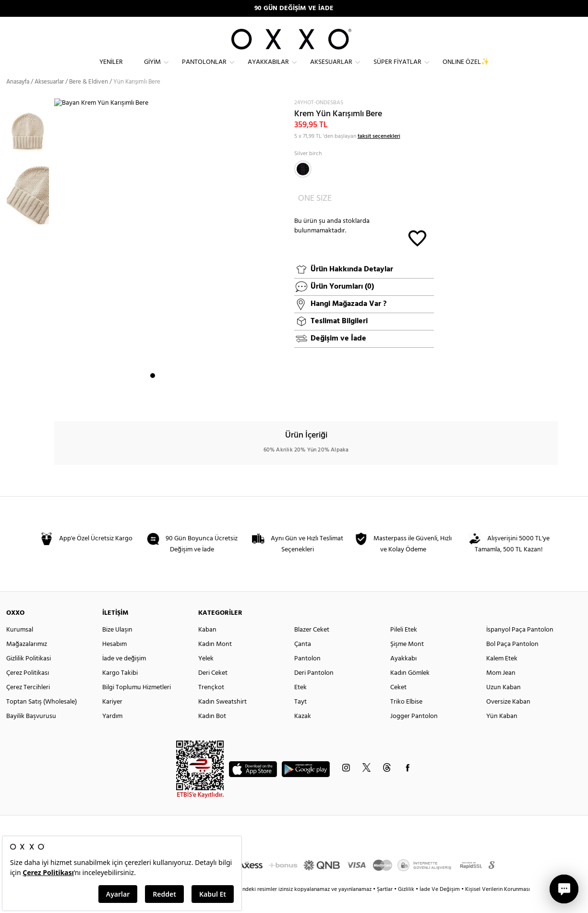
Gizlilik (407, 906)
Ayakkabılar (268, 70)
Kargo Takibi (120, 689)
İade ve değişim (124, 675)
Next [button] (59, 265)
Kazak (303, 733)
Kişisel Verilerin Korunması (498, 906)
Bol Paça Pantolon (512, 661)
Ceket (398, 704)
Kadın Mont (215, 661)
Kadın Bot (212, 733)
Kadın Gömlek (410, 689)
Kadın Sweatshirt (222, 718)
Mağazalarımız (27, 661)
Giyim (152, 70)
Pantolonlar (204, 70)
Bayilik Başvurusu (31, 733)
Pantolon (307, 675)
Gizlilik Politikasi (29, 675)
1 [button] (153, 399)
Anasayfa (18, 98)
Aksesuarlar (331, 70)
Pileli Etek (404, 646)
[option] (30, 146)
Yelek (206, 675)
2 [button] (161, 399)
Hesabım (114, 661)
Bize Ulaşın (117, 646)
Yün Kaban (502, 733)
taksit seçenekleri (379, 153)
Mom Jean (501, 689)
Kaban (207, 646)
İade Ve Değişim (440, 906)
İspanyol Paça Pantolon (520, 646)
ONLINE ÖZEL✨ (466, 70)
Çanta (303, 661)
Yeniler (111, 70)
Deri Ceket (213, 689)
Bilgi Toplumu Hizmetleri (137, 704)
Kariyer (112, 718)
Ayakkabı (403, 675)
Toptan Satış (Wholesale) (42, 718)
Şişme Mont (407, 661)
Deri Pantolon (314, 689)
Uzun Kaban (504, 704)
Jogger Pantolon (414, 733)
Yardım (112, 733)
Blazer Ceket (312, 646)
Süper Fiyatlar (397, 70)
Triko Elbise (406, 718)
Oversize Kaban (508, 718)
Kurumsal (20, 646)
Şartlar (385, 906)
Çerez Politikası (28, 689)
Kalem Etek (502, 675)
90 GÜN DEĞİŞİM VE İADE (294, 8)
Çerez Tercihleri (28, 704)
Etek (300, 704)
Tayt (300, 718)
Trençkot (211, 704)
